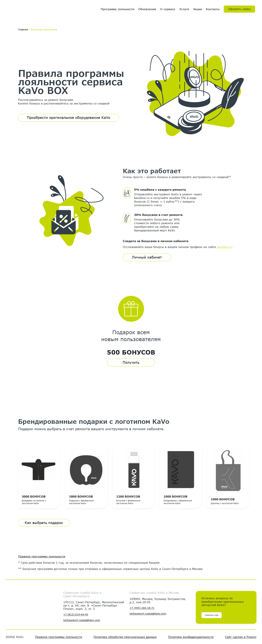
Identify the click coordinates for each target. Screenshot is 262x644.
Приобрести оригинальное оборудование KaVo (69, 117)
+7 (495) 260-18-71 (142, 608)
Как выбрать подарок (44, 523)
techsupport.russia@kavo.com (82, 620)
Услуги (184, 9)
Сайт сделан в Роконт (241, 637)
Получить (131, 362)
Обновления (147, 9)
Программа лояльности (117, 9)
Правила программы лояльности (42, 556)
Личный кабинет (147, 257)
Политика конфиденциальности (191, 637)
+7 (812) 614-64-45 (76, 614)
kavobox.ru (225, 247)
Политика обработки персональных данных (125, 637)
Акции (197, 9)
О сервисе (168, 9)
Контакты (213, 9)
